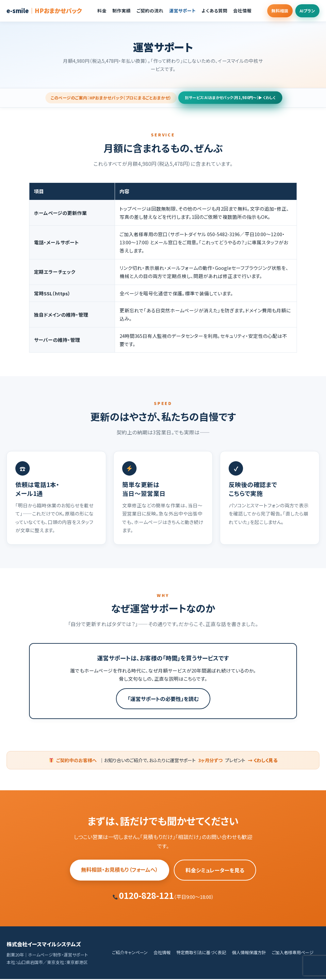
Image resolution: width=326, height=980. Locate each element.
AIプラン (304, 11)
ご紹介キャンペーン (130, 953)
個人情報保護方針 (249, 953)
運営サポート (177, 10)
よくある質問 (209, 10)
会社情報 (237, 10)
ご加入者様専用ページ (293, 953)
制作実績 (116, 10)
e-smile (44, 10)
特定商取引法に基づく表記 (201, 953)
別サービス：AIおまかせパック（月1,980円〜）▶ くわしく (230, 98)
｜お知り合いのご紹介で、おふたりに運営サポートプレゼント (163, 761)
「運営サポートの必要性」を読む (163, 699)
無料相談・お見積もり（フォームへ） (120, 870)
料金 (96, 10)
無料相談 (271, 11)
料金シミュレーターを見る (215, 871)
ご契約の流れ (144, 10)
